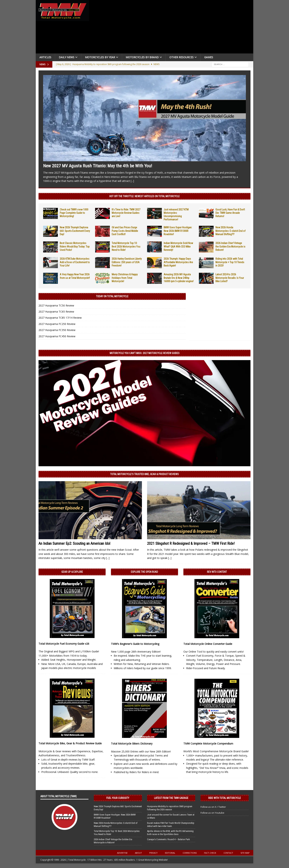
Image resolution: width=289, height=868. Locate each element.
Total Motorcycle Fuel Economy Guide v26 (64, 644)
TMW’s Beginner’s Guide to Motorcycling (135, 644)
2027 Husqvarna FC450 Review (57, 336)
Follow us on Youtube (212, 813)
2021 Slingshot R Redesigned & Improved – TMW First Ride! (191, 543)
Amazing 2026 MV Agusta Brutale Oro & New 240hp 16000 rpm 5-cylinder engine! (179, 278)
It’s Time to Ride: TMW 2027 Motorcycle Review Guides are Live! (126, 213)
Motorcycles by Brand (142, 57)
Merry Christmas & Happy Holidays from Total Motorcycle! (125, 278)
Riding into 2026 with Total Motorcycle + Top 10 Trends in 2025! (230, 262)
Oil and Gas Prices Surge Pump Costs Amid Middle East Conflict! (125, 231)
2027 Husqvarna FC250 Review (57, 324)
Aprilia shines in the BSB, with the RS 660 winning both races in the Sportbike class (170, 833)
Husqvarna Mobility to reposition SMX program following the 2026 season (170, 808)
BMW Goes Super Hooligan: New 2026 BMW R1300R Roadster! (178, 231)
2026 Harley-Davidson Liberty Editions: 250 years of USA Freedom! (127, 262)
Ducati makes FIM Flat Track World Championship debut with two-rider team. (171, 825)
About (138, 853)
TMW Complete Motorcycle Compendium (208, 744)
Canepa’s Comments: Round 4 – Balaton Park (168, 839)
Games (209, 57)
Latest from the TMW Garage (171, 798)
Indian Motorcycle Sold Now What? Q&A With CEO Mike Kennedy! (178, 246)
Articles (45, 57)
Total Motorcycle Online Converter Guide (208, 644)
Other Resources (181, 57)
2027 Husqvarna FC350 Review (57, 330)
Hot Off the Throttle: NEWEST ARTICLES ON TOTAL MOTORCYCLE (144, 196)
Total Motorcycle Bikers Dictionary (132, 744)
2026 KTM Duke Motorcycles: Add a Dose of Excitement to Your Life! (75, 262)
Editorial (170, 853)
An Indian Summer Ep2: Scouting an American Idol (74, 543)
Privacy (153, 853)
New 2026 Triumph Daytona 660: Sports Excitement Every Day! (75, 231)
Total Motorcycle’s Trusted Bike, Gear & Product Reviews (144, 474)
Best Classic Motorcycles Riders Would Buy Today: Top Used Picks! (75, 246)
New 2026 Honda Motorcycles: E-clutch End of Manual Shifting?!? (230, 231)
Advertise (122, 853)
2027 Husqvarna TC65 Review (56, 312)
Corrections (190, 853)
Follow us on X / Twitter (213, 807)
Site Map (245, 853)
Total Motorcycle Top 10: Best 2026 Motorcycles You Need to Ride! (126, 246)
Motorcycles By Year (100, 57)
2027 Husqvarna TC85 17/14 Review (60, 318)
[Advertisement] (173, 28)
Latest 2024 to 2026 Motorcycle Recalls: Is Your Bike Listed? (230, 278)
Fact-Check (210, 853)
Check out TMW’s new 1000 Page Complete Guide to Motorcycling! (74, 213)
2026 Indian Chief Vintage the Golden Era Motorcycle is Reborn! (230, 246)
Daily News (67, 57)
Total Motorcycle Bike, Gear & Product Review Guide (70, 743)
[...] (132, 181)
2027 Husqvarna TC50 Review (56, 305)
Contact (228, 853)
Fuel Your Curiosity (118, 798)
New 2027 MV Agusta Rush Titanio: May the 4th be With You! (98, 166)
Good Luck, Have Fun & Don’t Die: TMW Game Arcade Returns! (230, 213)
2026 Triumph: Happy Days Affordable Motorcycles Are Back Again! (178, 262)
